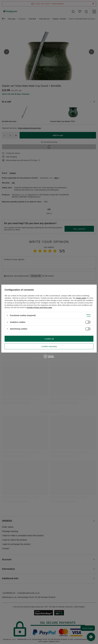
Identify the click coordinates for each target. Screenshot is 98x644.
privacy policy (81, 298)
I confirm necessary (49, 346)
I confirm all (49, 339)
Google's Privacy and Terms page (39, 307)
